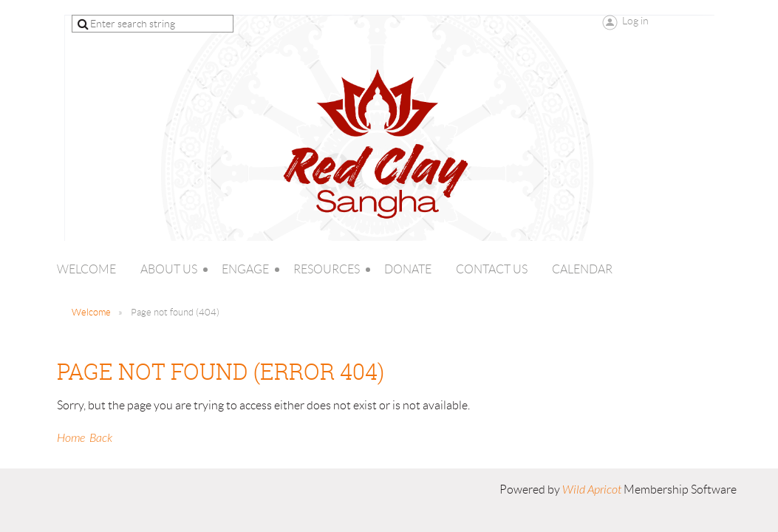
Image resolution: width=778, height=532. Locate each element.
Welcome (91, 312)
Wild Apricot (592, 490)
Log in (635, 21)
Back (101, 438)
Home (71, 438)
